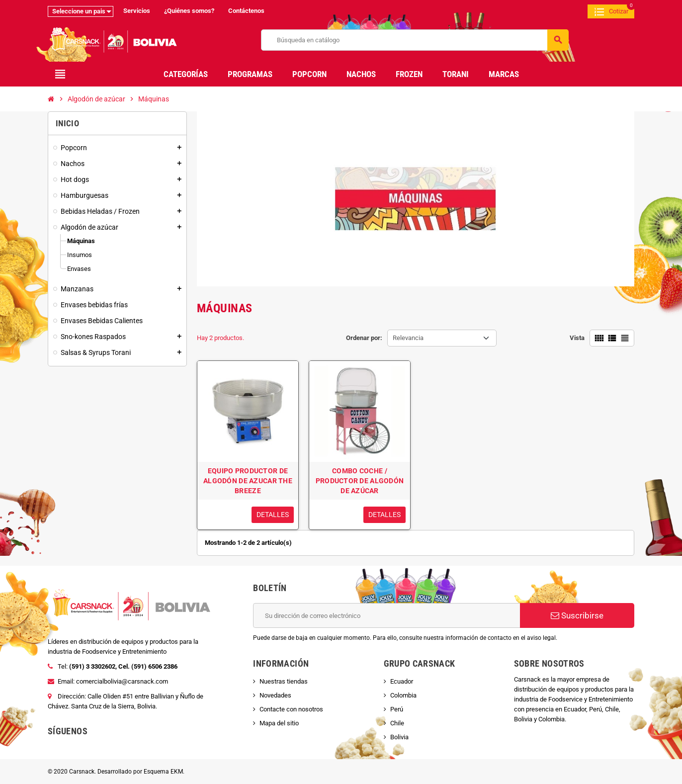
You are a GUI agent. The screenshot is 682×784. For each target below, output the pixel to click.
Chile (397, 723)
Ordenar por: (364, 338)
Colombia (403, 695)
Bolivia (399, 737)
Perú (397, 709)
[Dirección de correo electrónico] (386, 615)
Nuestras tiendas (284, 681)
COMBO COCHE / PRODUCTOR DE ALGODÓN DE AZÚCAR (360, 481)
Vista (577, 338)
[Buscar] (414, 40)
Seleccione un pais (79, 11)
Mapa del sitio (279, 723)
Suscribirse (577, 615)
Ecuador (402, 681)
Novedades (275, 695)
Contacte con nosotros (291, 709)
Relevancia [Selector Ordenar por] (408, 338)
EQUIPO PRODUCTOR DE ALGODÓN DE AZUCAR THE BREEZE (248, 481)
